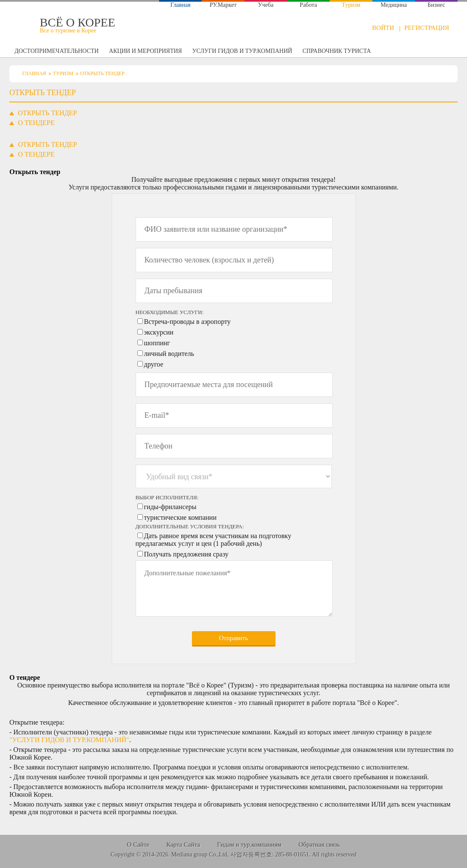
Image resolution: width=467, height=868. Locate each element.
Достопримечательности (57, 51)
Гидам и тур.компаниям (249, 845)
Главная (181, 5)
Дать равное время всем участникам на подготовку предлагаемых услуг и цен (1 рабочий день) (213, 540)
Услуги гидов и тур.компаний (242, 51)
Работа (308, 5)
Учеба (266, 5)
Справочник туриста (336, 51)
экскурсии (159, 332)
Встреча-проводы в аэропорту (187, 322)
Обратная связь (319, 845)
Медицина (394, 5)
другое (154, 364)
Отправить (233, 638)
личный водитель (169, 354)
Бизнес (436, 5)
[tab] (48, 145)
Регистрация (427, 28)
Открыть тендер (417, 52)
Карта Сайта (183, 845)
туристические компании (180, 517)
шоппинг (157, 343)
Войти (383, 28)
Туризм (351, 5)
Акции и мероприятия (145, 51)
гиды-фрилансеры (170, 507)
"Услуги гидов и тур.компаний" (69, 740)
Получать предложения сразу (186, 554)
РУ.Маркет (223, 5)
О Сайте (138, 845)
